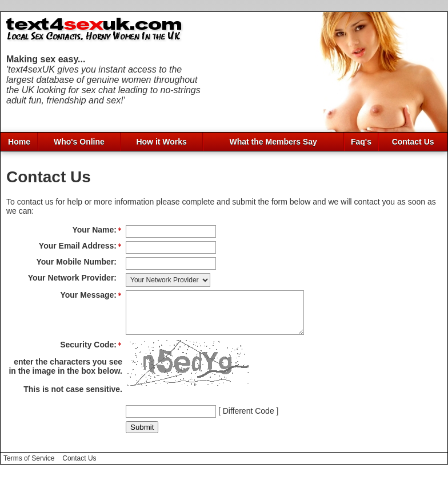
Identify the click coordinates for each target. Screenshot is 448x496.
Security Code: (88, 353)
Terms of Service (29, 467)
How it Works (161, 142)
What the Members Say (273, 142)
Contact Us (413, 142)
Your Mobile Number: (76, 262)
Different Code (249, 419)
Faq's (361, 142)
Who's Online (79, 142)
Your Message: (88, 295)
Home (19, 142)
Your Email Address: (78, 246)
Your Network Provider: (72, 278)
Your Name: (94, 230)
